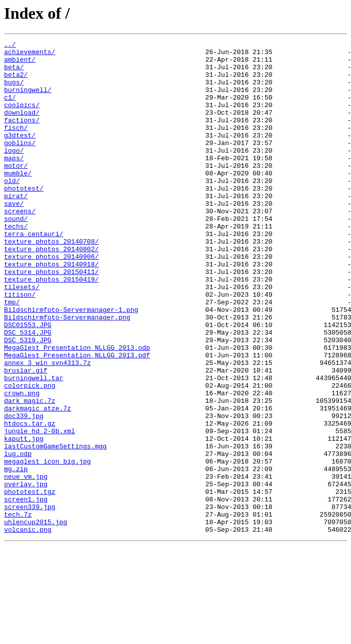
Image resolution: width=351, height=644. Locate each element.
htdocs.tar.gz (30, 500)
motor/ (16, 191)
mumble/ (18, 200)
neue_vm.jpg (26, 564)
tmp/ (12, 355)
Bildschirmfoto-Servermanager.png (67, 373)
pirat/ (16, 227)
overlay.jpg (26, 573)
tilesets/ (22, 337)
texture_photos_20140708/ (51, 282)
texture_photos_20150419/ (51, 328)
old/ (12, 209)
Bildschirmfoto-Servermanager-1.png (71, 364)
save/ (14, 237)
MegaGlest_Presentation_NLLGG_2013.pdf (77, 419)
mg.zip (16, 555)
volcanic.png (28, 628)
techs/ (16, 264)
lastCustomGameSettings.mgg (55, 528)
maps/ (14, 182)
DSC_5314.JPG (28, 391)
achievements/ (30, 55)
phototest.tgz (30, 582)
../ (10, 45)
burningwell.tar (34, 446)
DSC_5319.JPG (28, 400)
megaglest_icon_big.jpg (48, 546)
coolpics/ (22, 118)
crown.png (22, 464)
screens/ (20, 246)
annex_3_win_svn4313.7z (48, 428)
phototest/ (24, 218)
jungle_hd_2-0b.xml (39, 510)
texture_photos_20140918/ (51, 309)
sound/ (16, 255)
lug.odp (18, 537)
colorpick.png (30, 455)
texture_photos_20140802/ (51, 291)
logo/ (14, 173)
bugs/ (14, 91)
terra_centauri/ (34, 273)
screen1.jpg (26, 591)
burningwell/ (28, 100)
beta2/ (16, 82)
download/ (22, 127)
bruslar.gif (26, 437)
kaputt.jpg (24, 519)
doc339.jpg (24, 491)
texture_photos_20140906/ (51, 300)
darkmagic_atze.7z (38, 482)
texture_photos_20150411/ (51, 318)
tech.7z (18, 610)
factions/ (22, 136)
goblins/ (20, 164)
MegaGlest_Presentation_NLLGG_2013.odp (77, 409)
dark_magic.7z (30, 473)
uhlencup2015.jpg (36, 619)
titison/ (20, 346)
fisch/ (16, 146)
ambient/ (20, 64)
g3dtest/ (20, 155)
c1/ (10, 109)
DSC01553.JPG (28, 382)
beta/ (14, 73)
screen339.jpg (30, 601)
